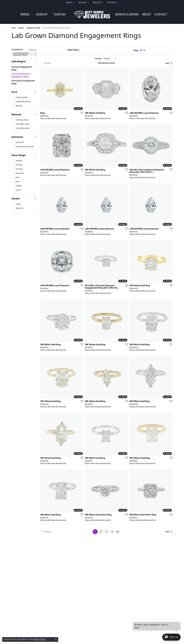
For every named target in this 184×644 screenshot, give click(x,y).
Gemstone (17, 137)
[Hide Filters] (73, 50)
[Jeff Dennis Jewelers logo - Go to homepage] (92, 15)
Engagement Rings (33, 28)
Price (14, 92)
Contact (161, 15)
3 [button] (106, 532)
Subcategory (19, 61)
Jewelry (42, 15)
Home (14, 28)
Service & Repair (127, 15)
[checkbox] (19, 97)
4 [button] (112, 532)
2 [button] (101, 532)
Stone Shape (19, 155)
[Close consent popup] (56, 639)
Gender (16, 199)
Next (168, 63)
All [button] (118, 532)
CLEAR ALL (33, 50)
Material (16, 114)
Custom (59, 15)
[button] (70, 3)
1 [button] (96, 531)
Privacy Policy (39, 639)
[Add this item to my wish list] (81, 113)
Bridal (25, 15)
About (146, 15)
